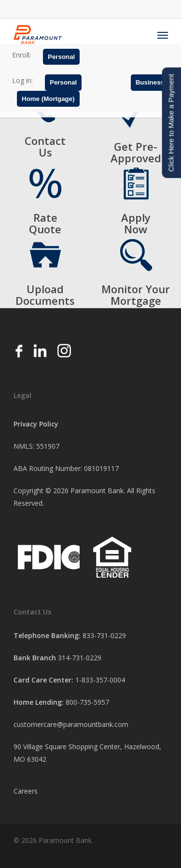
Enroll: (21, 55)
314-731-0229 (80, 658)
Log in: (22, 80)
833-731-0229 (104, 635)
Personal (61, 57)
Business (150, 82)
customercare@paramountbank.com (71, 724)
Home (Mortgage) (48, 99)
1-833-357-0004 (100, 680)
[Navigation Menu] (163, 35)
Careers (26, 791)
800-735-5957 (87, 702)
